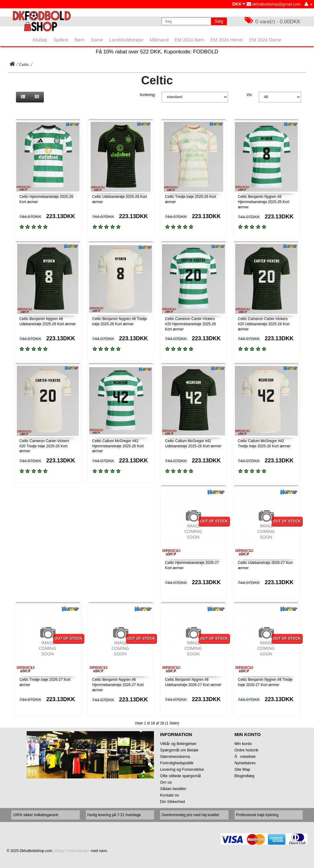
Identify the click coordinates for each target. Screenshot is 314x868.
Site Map (242, 769)
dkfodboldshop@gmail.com (274, 4)
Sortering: (147, 95)
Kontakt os (169, 795)
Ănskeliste (245, 756)
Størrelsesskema (175, 756)
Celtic (24, 65)
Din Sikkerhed (172, 802)
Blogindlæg (245, 776)
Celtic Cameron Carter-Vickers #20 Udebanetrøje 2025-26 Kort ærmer (264, 324)
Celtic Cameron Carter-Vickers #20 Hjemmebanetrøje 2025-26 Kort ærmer (190, 324)
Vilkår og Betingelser (178, 744)
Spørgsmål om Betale (179, 750)
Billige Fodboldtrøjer (72, 851)
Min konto (243, 744)
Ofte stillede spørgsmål (180, 776)
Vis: (250, 95)
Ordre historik (247, 750)
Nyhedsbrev (245, 763)
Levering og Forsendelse (182, 769)
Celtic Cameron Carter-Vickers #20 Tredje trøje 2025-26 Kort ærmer (44, 446)
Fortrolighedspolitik (177, 763)
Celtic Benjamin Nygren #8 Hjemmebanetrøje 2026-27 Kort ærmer (118, 685)
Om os (166, 782)
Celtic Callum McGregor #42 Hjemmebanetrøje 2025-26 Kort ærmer (118, 446)
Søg (219, 21)
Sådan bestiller (173, 789)
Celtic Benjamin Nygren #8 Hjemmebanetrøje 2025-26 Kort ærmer (264, 202)
